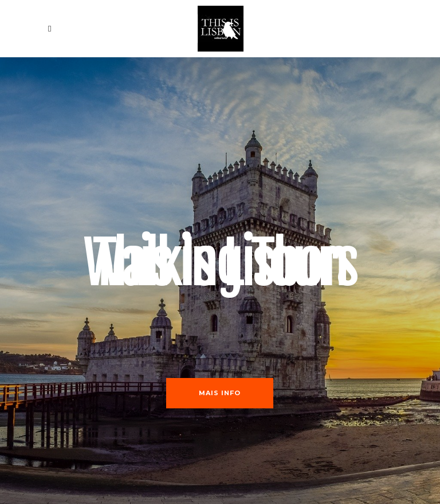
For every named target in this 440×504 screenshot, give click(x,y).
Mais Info (220, 393)
